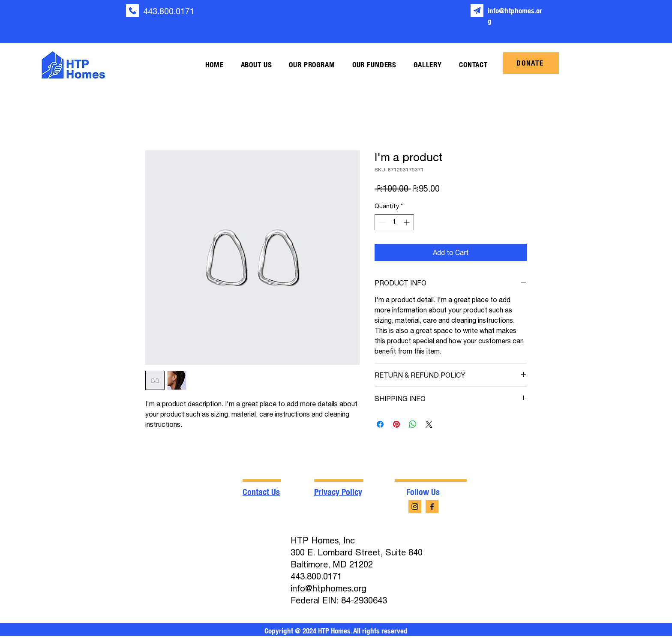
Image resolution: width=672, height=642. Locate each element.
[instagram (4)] (415, 507)
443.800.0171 (169, 11)
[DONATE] (531, 63)
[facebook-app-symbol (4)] (432, 507)
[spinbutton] (394, 222)
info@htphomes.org (328, 588)
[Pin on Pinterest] (396, 424)
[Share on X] (429, 424)
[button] (256, 65)
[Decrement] (381, 222)
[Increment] (407, 222)
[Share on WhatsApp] (413, 424)
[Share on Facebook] (380, 424)
